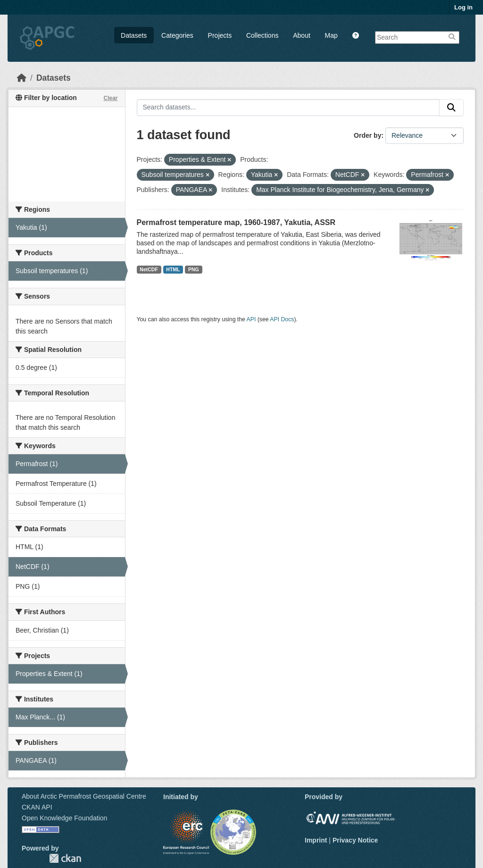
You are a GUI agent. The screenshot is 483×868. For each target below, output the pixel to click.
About (302, 35)
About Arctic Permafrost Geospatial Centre (84, 796)
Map (331, 35)
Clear (110, 98)
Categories (177, 35)
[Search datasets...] (288, 108)
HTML (173, 269)
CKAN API (37, 807)
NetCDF (149, 269)
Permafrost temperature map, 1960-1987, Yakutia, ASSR (236, 222)
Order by (367, 135)
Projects (220, 35)
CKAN (65, 858)
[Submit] (451, 108)
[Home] (22, 78)
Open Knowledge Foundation (64, 818)
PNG (194, 269)
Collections (262, 35)
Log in (463, 7)
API (251, 319)
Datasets (134, 35)
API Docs (282, 319)
